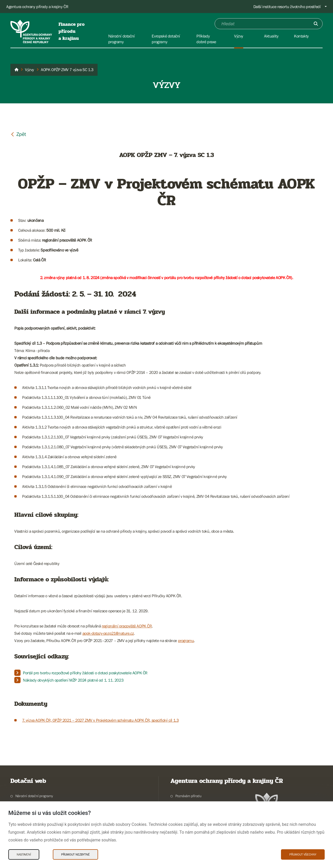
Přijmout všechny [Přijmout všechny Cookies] (303, 854)
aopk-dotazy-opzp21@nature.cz (108, 633)
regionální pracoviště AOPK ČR (127, 626)
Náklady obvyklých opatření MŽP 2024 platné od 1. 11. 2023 (73, 680)
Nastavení (24, 854)
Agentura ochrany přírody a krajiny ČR (37, 7)
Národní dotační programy (34, 796)
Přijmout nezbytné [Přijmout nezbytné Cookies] (75, 854)
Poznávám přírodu (188, 796)
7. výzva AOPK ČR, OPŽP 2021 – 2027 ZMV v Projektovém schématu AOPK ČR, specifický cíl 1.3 (100, 720)
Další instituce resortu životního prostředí (287, 7)
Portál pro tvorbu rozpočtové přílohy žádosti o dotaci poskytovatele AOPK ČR (85, 673)
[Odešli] (316, 24)
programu (186, 640)
